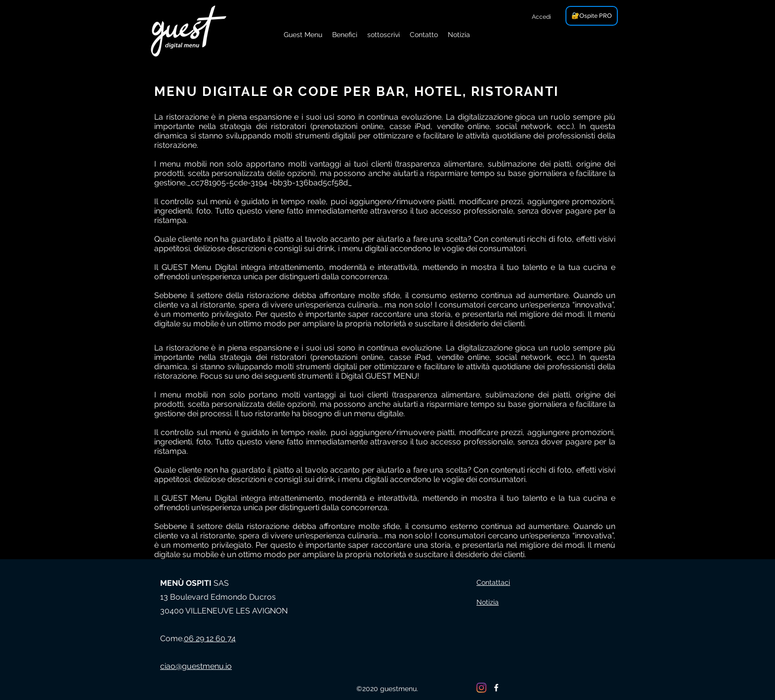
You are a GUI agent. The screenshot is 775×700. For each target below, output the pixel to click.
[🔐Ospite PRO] (592, 16)
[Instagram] (481, 688)
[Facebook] (496, 688)
